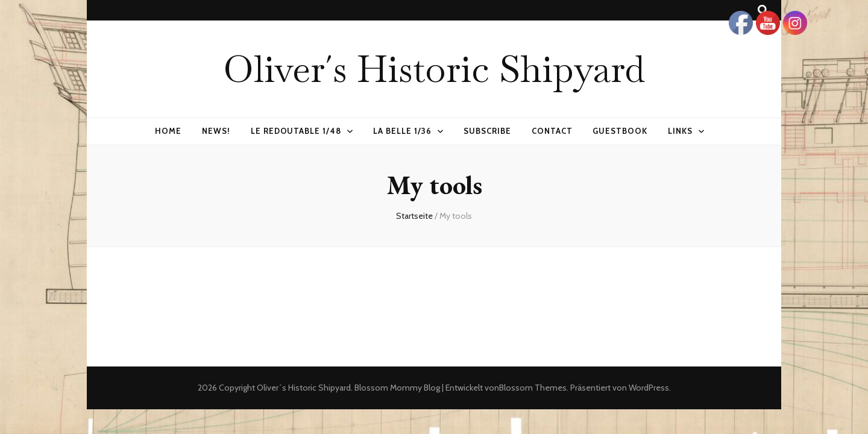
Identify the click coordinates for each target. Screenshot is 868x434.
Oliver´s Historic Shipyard (434, 69)
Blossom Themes (533, 388)
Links (680, 131)
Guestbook (620, 131)
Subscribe (487, 131)
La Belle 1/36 (402, 131)
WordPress (649, 388)
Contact (552, 131)
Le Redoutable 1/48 (296, 131)
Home (168, 131)
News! (216, 131)
